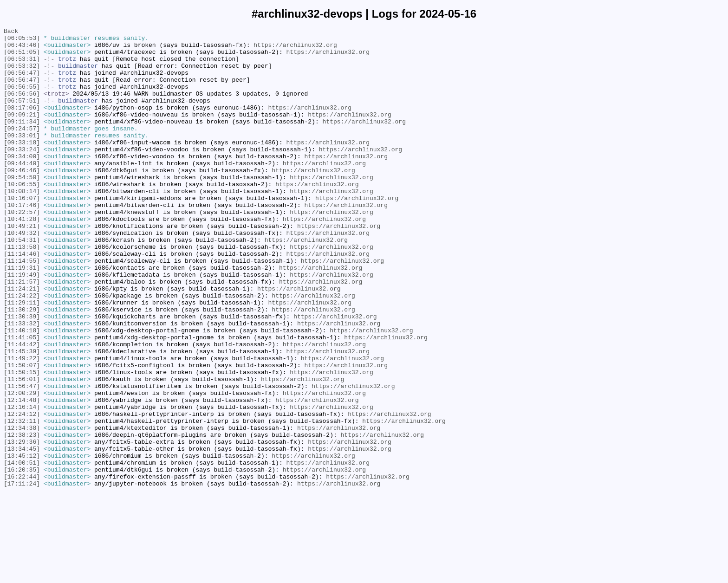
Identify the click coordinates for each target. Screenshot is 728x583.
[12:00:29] (22, 466)
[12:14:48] (22, 475)
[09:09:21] (22, 132)
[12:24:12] (22, 492)
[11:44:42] (22, 408)
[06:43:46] (22, 49)
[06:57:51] (22, 116)
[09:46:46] (22, 199)
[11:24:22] (22, 350)
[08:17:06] (22, 124)
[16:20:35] (22, 558)
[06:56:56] (22, 107)
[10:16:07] (22, 233)
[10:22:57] (22, 249)
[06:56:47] (22, 82)
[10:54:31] (22, 283)
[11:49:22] (22, 425)
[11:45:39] (22, 416)
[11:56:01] (22, 450)
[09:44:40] (22, 191)
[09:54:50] (22, 207)
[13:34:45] (22, 533)
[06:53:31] (22, 65)
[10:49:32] (22, 274)
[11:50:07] (22, 433)
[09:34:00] (22, 182)
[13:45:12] (22, 542)
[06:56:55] (22, 99)
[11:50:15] (22, 441)
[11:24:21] (22, 341)
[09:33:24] (22, 174)
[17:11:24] (22, 575)
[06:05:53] (22, 40)
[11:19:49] (22, 324)
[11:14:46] (22, 299)
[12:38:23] (22, 517)
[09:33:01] (22, 157)
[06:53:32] (22, 74)
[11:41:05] (22, 400)
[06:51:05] (22, 57)
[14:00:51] (22, 550)
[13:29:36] (22, 525)
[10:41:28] (22, 258)
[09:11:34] (22, 141)
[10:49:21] (22, 266)
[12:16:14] (22, 483)
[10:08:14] (22, 224)
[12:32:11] (22, 500)
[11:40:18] (22, 391)
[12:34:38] (22, 508)
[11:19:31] (22, 316)
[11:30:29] (22, 366)
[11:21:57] (22, 333)
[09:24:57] (22, 149)
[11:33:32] (22, 383)
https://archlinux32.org (295, 49)
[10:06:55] (22, 216)
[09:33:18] (22, 166)
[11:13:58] (22, 291)
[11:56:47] (22, 458)
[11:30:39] (22, 375)
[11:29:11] (22, 358)
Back (11, 32)
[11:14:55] (22, 308)
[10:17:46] (22, 241)
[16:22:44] (22, 567)
